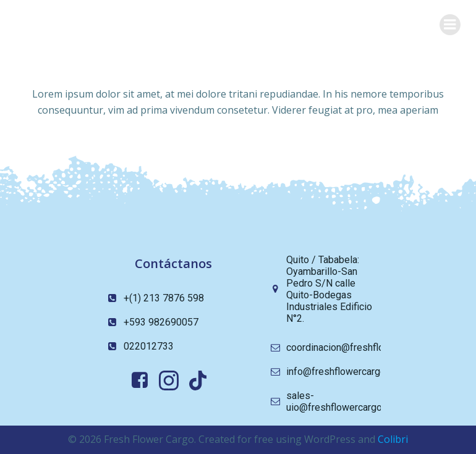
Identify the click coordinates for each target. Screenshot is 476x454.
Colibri (393, 439)
